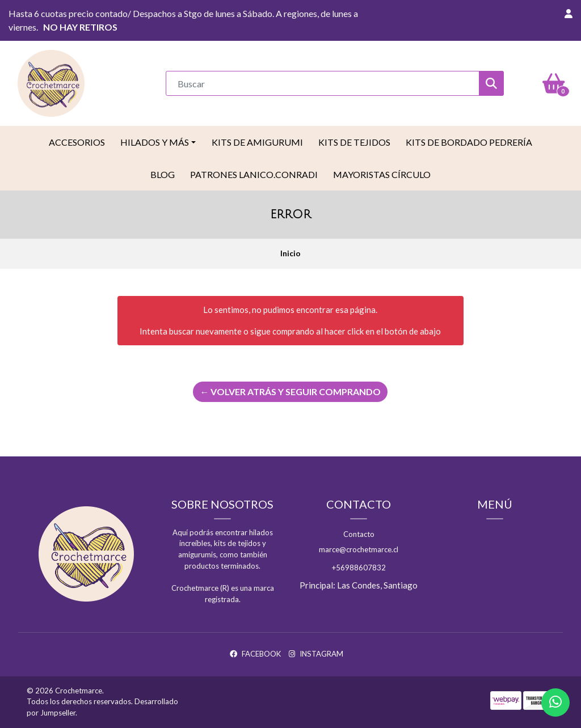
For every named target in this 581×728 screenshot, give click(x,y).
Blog (163, 174)
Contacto (359, 534)
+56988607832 (359, 568)
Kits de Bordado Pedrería (469, 142)
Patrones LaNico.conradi (254, 174)
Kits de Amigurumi (257, 142)
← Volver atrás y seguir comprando (290, 391)
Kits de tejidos (354, 142)
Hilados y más (155, 142)
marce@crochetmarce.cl (359, 549)
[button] (569, 14)
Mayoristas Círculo (382, 174)
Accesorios (77, 142)
